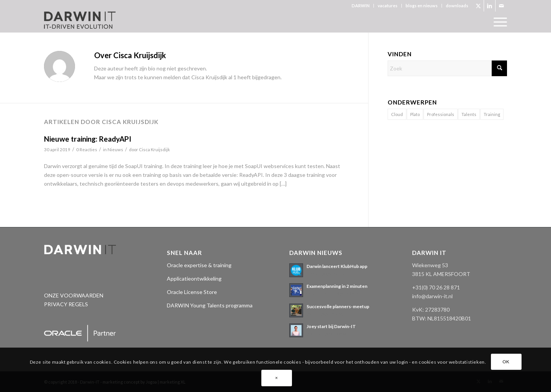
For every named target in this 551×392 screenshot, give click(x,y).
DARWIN (361, 6)
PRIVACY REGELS (66, 304)
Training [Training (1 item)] (492, 114)
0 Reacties (87, 149)
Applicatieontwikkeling (194, 278)
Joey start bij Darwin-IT (331, 326)
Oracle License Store (192, 292)
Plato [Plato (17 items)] (415, 114)
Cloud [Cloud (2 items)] (397, 114)
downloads (457, 6)
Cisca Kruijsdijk (154, 149)
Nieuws (115, 149)
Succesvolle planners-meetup (338, 306)
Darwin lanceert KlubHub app (337, 266)
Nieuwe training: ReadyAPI (88, 139)
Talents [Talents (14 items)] (469, 114)
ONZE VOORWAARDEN (74, 295)
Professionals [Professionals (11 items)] (441, 114)
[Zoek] (447, 68)
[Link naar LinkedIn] (490, 6)
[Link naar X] (478, 6)
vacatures (388, 6)
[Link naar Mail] (501, 6)
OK (506, 362)
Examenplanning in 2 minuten (337, 286)
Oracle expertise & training (199, 265)
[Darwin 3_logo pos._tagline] (80, 22)
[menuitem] (361, 6)
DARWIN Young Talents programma (210, 305)
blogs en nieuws (422, 6)
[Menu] (498, 22)
